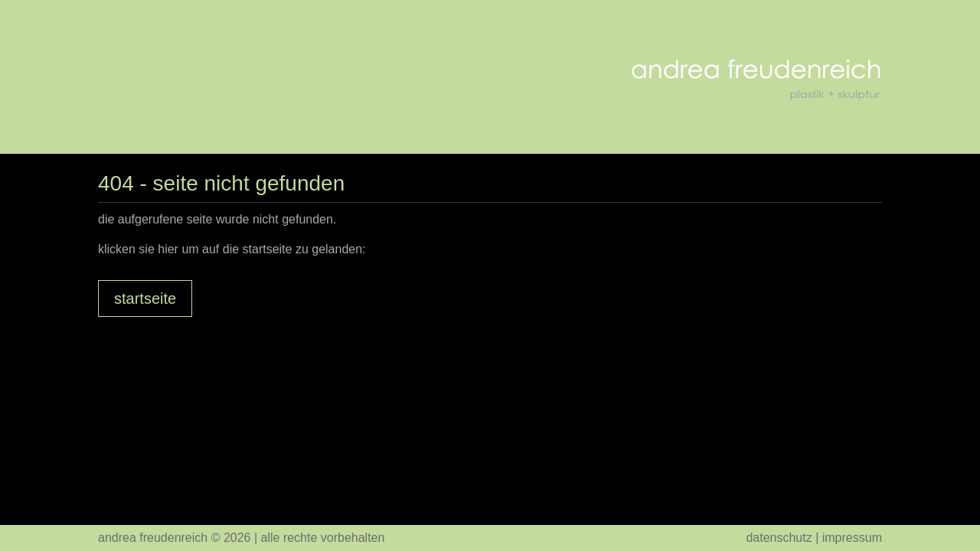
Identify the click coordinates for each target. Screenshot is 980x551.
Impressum (852, 538)
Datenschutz (779, 538)
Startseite (145, 298)
